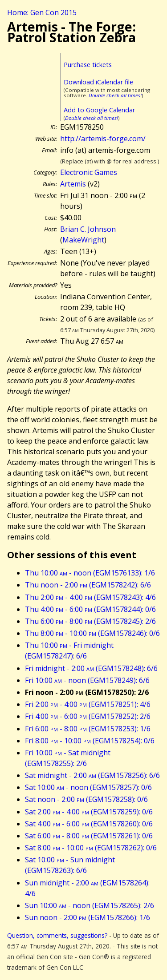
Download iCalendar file (98, 82)
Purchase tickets (88, 65)
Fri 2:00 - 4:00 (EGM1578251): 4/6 (88, 704)
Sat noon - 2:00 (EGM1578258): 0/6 (86, 799)
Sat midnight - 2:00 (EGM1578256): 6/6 (92, 775)
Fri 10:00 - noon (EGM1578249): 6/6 (87, 680)
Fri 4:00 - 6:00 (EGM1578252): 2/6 (88, 716)
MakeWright (83, 240)
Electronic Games (89, 172)
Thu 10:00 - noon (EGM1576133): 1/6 (90, 573)
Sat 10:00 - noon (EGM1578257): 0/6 (88, 787)
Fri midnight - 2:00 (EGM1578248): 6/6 (91, 668)
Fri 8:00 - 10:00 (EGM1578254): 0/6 (90, 741)
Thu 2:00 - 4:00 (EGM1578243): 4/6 (90, 597)
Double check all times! (115, 95)
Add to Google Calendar (99, 110)
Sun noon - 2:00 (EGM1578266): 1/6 (88, 917)
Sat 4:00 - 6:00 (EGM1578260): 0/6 (89, 824)
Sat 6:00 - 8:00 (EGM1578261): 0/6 (89, 836)
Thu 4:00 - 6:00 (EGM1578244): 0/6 (90, 609)
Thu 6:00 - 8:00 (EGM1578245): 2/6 (90, 621)
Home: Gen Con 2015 (42, 12)
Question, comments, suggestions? (57, 935)
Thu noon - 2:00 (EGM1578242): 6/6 (88, 585)
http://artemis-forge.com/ (103, 139)
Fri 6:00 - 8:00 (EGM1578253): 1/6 (88, 729)
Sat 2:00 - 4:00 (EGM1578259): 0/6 (89, 812)
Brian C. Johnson (88, 229)
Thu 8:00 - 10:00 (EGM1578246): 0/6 (92, 633)
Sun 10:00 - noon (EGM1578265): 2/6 (90, 905)
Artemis (73, 184)
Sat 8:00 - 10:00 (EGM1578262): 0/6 (91, 848)
